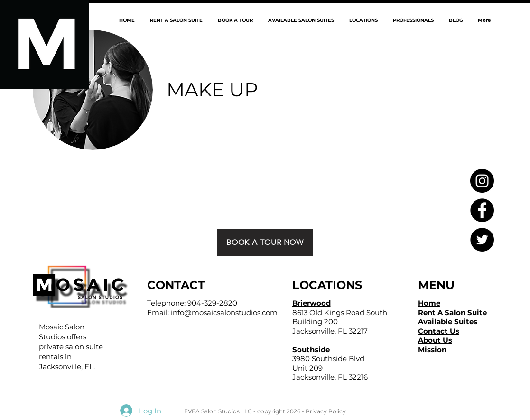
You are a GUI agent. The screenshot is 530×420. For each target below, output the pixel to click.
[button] (363, 20)
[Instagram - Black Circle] (482, 181)
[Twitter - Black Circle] (482, 240)
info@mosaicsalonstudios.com (224, 313)
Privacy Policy (326, 411)
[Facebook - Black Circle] (482, 210)
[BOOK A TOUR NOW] (265, 242)
